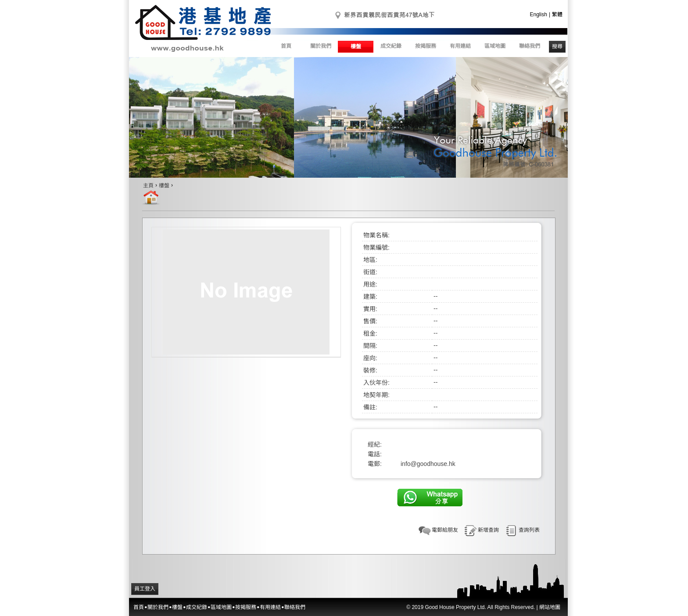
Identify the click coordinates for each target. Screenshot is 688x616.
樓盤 (356, 47)
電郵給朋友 (445, 530)
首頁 (286, 46)
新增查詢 (488, 530)
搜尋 (557, 47)
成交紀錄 (391, 46)
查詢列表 (529, 530)
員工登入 (145, 589)
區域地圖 (495, 46)
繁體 (557, 14)
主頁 (148, 186)
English (539, 14)
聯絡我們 (530, 46)
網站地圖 (550, 607)
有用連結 (460, 46)
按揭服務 (426, 46)
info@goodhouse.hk (428, 464)
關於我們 (321, 46)
